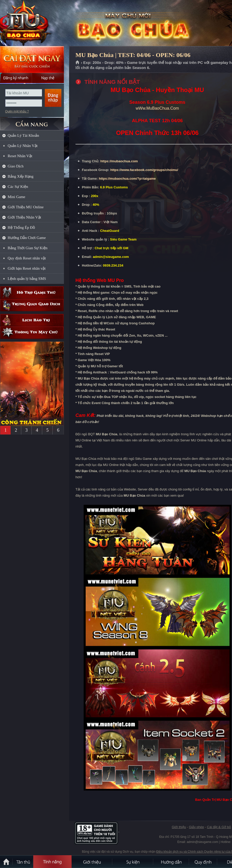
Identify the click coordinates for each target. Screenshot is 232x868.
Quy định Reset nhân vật (27, 258)
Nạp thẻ (48, 78)
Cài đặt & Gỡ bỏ (219, 827)
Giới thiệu (179, 827)
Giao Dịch (16, 166)
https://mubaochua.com (119, 161)
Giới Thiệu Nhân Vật (24, 217)
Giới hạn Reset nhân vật (27, 268)
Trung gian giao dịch (32, 305)
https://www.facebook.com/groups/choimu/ (144, 170)
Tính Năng (52, 862)
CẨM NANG (32, 122)
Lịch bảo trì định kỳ (32, 320)
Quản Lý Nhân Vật (23, 146)
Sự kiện (133, 862)
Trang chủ (78, 63)
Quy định (203, 862)
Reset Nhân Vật (20, 156)
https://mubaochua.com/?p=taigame (127, 179)
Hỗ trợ (32, 293)
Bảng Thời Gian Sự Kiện (28, 248)
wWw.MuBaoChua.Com (157, 108)
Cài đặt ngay (32, 59)
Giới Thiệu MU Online (26, 207)
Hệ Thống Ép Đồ (21, 227)
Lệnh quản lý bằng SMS (27, 279)
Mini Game (16, 197)
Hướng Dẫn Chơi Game (27, 238)
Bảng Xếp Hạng (21, 176)
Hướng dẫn (171, 862)
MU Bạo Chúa (37, 23)
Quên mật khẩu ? (17, 111)
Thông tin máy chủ (32, 333)
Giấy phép (196, 827)
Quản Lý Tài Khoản (23, 135)
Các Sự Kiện (18, 187)
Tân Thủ (23, 862)
